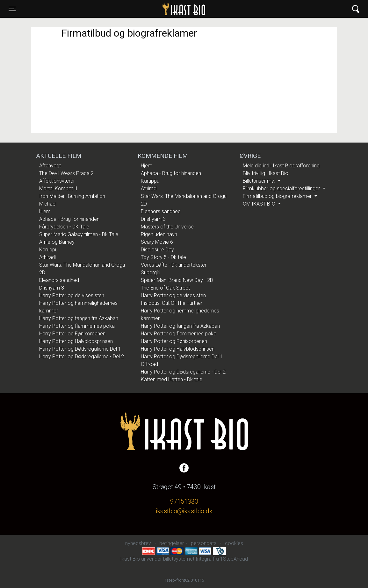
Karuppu (48, 250)
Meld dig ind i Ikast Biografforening (281, 166)
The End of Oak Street (165, 288)
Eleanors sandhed (59, 280)
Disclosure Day (157, 250)
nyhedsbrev (138, 543)
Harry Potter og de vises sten (72, 295)
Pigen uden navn (159, 234)
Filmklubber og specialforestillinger (282, 189)
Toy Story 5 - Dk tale (163, 257)
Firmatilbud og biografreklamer (278, 196)
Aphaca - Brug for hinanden (69, 219)
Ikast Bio (151, 9)
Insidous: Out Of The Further (172, 303)
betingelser (172, 543)
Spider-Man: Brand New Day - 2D (177, 280)
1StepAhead (234, 559)
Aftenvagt (50, 166)
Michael (48, 204)
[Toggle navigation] (12, 9)
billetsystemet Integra (187, 559)
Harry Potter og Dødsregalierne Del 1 (80, 349)
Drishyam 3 (52, 288)
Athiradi (47, 257)
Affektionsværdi (57, 181)
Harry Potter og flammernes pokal (77, 326)
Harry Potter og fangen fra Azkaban (79, 318)
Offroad (149, 364)
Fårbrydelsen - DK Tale (64, 227)
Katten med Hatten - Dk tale (172, 379)
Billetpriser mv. (260, 181)
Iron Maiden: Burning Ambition (72, 196)
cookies (234, 543)
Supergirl (151, 273)
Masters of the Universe (167, 227)
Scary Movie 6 (157, 242)
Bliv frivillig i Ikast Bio (266, 173)
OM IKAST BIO (260, 204)
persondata (204, 543)
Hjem (45, 211)
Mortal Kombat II (58, 189)
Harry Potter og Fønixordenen (72, 334)
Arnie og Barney (57, 242)
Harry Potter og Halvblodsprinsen (76, 341)
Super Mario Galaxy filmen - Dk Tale (79, 234)
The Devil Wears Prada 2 (66, 173)
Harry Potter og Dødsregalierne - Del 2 (82, 357)
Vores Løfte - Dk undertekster (174, 265)
